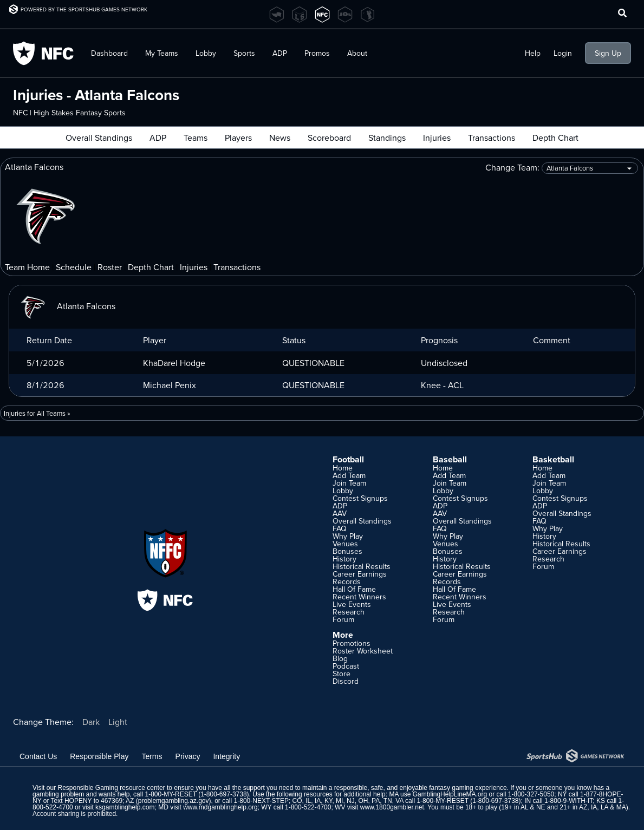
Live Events (352, 604)
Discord (346, 681)
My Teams (162, 53)
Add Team (349, 475)
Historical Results (362, 566)
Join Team (349, 483)
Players (238, 138)
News (280, 138)
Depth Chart (555, 138)
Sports (244, 53)
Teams (196, 138)
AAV (340, 513)
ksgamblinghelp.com (125, 807)
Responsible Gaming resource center (111, 788)
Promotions (352, 643)
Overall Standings (99, 138)
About (357, 53)
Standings (387, 138)
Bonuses (347, 551)
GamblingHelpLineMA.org (450, 794)
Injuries (437, 138)
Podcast (346, 666)
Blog (340, 658)
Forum (343, 619)
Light (118, 722)
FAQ (340, 528)
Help (533, 53)
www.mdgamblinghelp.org (220, 807)
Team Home (27, 267)
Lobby (206, 53)
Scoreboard (329, 138)
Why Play (348, 536)
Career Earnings (360, 574)
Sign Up (608, 53)
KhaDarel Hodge (174, 363)
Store (341, 674)
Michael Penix (170, 385)
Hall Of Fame (354, 589)
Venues (345, 544)
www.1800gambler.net (392, 807)
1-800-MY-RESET (170, 794)
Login (563, 53)
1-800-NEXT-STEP (261, 801)
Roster (110, 267)
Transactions (492, 138)
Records (347, 581)
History (344, 559)
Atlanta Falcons (67, 306)
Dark (91, 722)
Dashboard (109, 53)
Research (349, 612)
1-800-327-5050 (531, 794)
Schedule (74, 267)
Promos (317, 53)
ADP (280, 53)
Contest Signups (360, 498)
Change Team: (562, 168)
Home (343, 468)
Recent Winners (359, 597)
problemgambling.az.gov (174, 801)
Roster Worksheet (363, 651)
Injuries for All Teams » (37, 413)
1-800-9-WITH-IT (568, 801)
